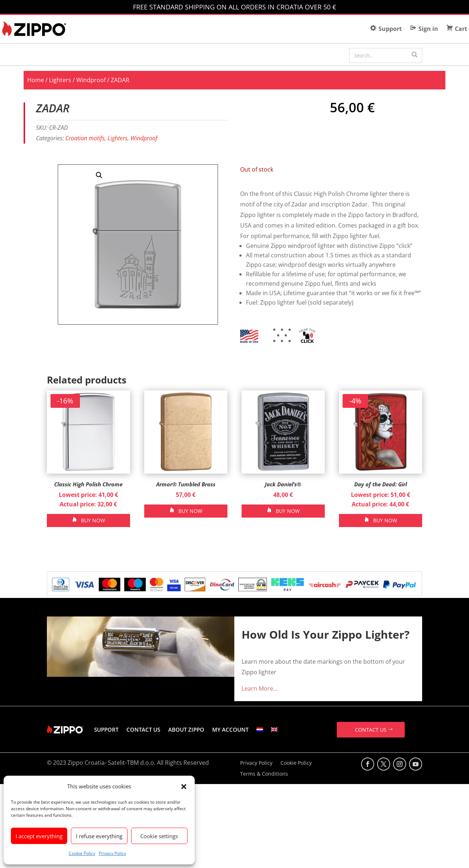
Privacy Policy (112, 853)
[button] (184, 787)
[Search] (415, 55)
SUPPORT (106, 730)
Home (36, 80)
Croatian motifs (85, 138)
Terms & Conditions (264, 774)
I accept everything (39, 836)
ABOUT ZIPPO (186, 730)
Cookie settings (159, 836)
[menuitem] (260, 730)
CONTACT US (143, 730)
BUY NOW (93, 520)
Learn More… (260, 688)
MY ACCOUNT (230, 730)
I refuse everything (99, 836)
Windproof (91, 80)
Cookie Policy (82, 853)
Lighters (60, 80)
